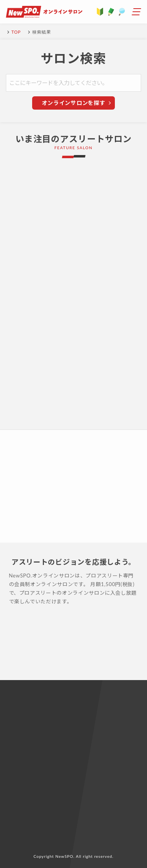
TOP (16, 32)
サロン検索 (74, 58)
